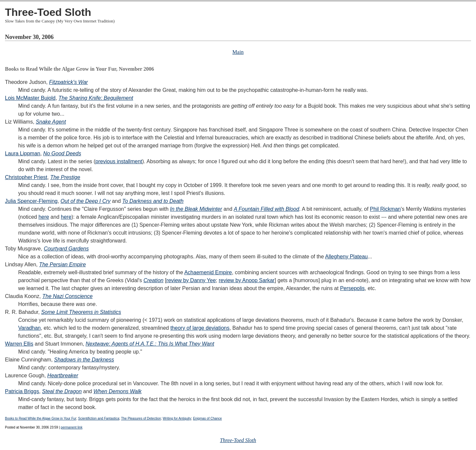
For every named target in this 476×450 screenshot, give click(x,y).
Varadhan (29, 328)
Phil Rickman (385, 209)
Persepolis (353, 288)
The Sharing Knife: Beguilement (96, 98)
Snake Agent (51, 122)
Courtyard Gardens (66, 249)
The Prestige (65, 177)
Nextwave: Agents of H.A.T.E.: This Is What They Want (150, 344)
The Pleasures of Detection (141, 418)
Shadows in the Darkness (84, 360)
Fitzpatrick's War (68, 82)
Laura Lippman (23, 153)
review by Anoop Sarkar (247, 280)
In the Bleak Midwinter (196, 209)
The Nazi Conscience (67, 296)
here (44, 217)
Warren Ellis (19, 344)
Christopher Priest (26, 177)
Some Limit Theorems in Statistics (81, 312)
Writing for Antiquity (177, 418)
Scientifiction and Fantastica (99, 418)
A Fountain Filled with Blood (266, 209)
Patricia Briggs (22, 391)
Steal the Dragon (62, 391)
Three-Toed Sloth (48, 12)
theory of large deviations (200, 328)
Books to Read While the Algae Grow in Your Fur (41, 418)
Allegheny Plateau (346, 257)
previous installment (119, 161)
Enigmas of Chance (207, 418)
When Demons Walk (118, 391)
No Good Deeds (62, 153)
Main (238, 52)
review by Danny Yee (191, 280)
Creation (153, 280)
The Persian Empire (62, 264)
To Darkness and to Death (153, 201)
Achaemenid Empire (208, 272)
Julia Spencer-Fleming (31, 201)
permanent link (72, 427)
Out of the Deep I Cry (85, 201)
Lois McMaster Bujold (30, 98)
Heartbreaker (63, 375)
